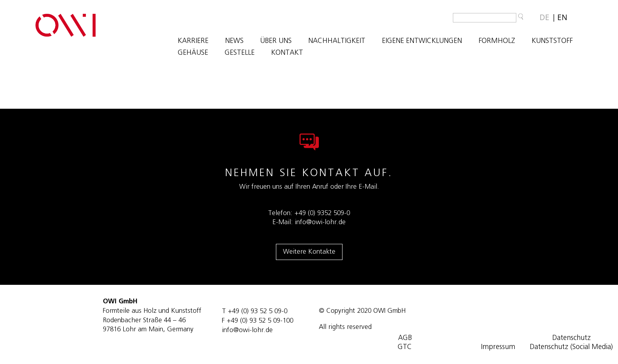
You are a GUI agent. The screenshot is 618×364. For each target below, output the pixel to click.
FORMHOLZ (497, 41)
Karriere (193, 41)
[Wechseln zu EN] (562, 18)
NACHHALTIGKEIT (337, 41)
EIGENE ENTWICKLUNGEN (422, 41)
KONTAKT (287, 53)
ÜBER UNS (276, 41)
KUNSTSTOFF (552, 41)
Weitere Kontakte (309, 252)
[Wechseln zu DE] (544, 18)
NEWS (234, 41)
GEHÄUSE (193, 53)
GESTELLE (240, 53)
